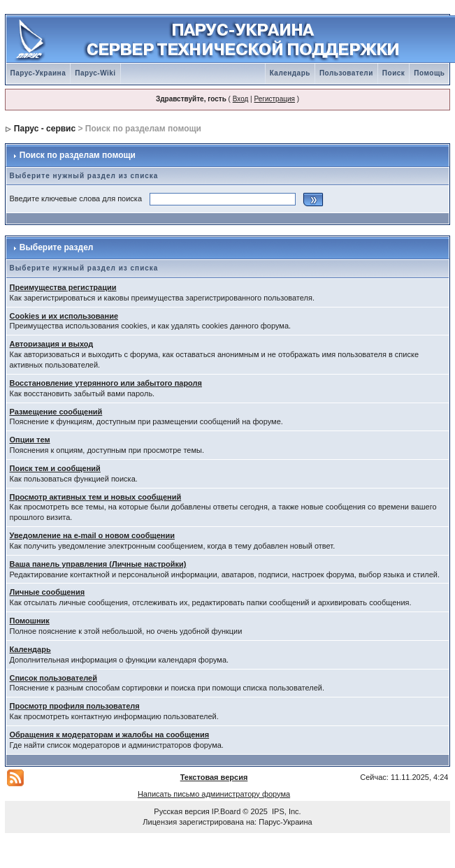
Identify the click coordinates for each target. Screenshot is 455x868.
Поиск (394, 73)
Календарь (290, 73)
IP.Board (226, 811)
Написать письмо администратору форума (214, 794)
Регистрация (274, 99)
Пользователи (346, 73)
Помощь (429, 73)
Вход (241, 99)
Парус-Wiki (95, 73)
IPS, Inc (286, 811)
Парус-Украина (38, 73)
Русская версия (181, 811)
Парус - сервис (45, 129)
